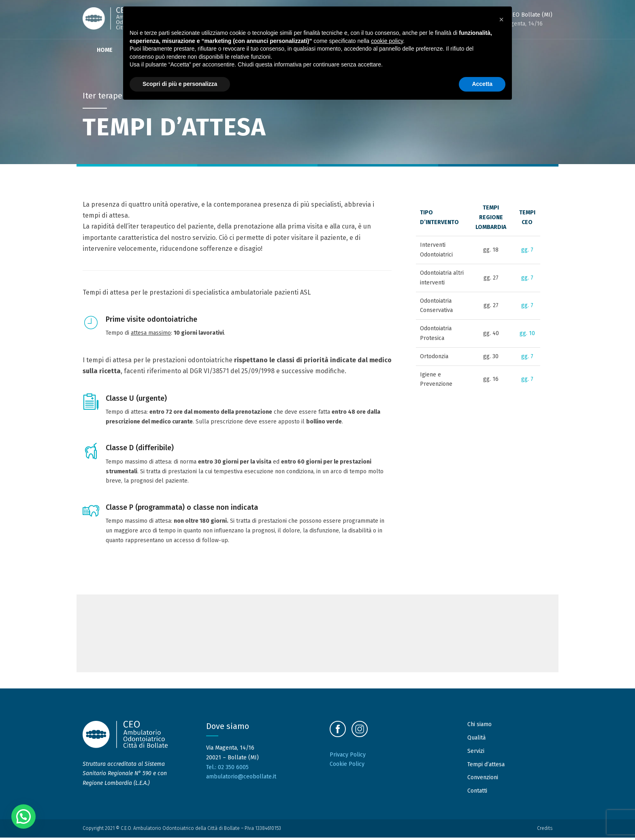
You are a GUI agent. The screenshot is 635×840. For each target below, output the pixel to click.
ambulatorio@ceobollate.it (241, 779)
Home (105, 50)
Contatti (477, 794)
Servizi (476, 753)
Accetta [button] (482, 84)
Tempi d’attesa (486, 767)
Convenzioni (483, 780)
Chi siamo (479, 727)
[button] (23, 816)
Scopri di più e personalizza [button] (180, 84)
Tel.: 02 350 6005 (227, 770)
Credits (545, 831)
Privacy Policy (348, 757)
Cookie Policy (347, 767)
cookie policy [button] (387, 41)
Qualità (476, 741)
